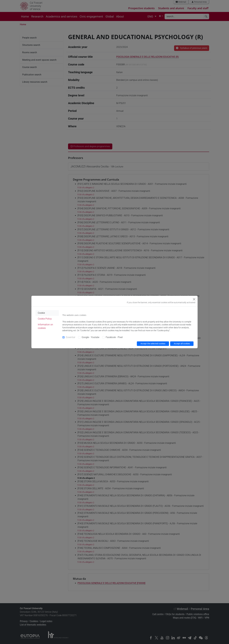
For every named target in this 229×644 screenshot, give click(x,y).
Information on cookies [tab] (45, 326)
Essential (71, 337)
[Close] (194, 299)
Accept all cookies (182, 344)
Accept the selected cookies (153, 344)
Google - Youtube (90, 337)
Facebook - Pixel (114, 337)
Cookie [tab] (41, 313)
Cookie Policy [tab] (45, 319)
